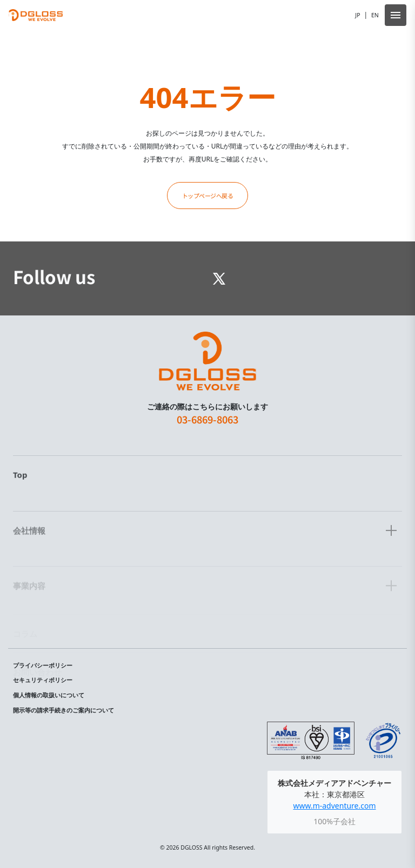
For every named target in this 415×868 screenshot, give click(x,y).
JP (357, 15)
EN (375, 15)
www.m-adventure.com (334, 806)
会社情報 (29, 553)
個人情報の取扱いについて (49, 695)
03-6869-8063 (207, 436)
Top (20, 501)
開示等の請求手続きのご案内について (63, 710)
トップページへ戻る (208, 196)
